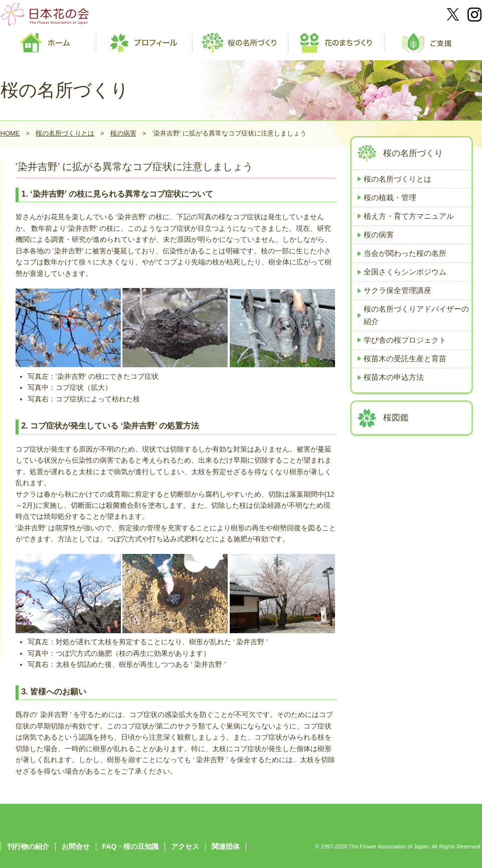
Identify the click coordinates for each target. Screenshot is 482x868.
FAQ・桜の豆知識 (131, 846)
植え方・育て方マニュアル (409, 216)
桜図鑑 (396, 418)
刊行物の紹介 (28, 846)
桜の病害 (123, 133)
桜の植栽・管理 (390, 197)
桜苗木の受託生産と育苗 (405, 358)
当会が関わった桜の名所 (405, 253)
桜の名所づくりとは (65, 133)
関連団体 (226, 846)
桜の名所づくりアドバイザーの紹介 (416, 315)
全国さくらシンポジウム (405, 272)
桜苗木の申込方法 (394, 377)
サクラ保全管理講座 (397, 290)
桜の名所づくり (413, 153)
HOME (10, 133)
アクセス (185, 846)
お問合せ (76, 846)
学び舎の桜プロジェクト (405, 340)
